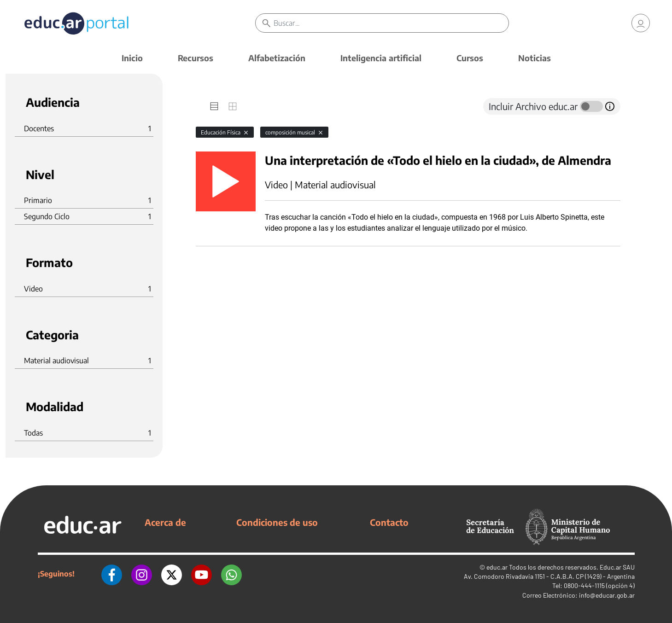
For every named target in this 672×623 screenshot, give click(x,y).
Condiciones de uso (277, 522)
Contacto (389, 522)
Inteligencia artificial (381, 58)
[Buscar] (391, 23)
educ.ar (497, 567)
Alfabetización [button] (277, 58)
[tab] (214, 106)
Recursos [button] (196, 58)
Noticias (535, 58)
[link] (641, 23)
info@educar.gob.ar (607, 595)
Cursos (470, 58)
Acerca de (165, 522)
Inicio (132, 58)
